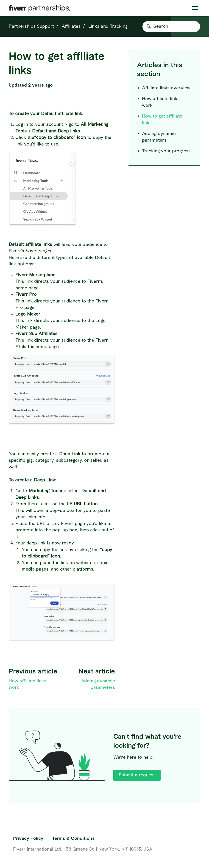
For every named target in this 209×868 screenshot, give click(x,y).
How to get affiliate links (160, 120)
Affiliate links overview (164, 88)
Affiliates (71, 26)
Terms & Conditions (73, 839)
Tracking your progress (164, 151)
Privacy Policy (28, 839)
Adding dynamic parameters (156, 137)
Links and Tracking (108, 26)
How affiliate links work (158, 102)
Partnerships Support (31, 26)
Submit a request (137, 775)
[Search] (171, 27)
